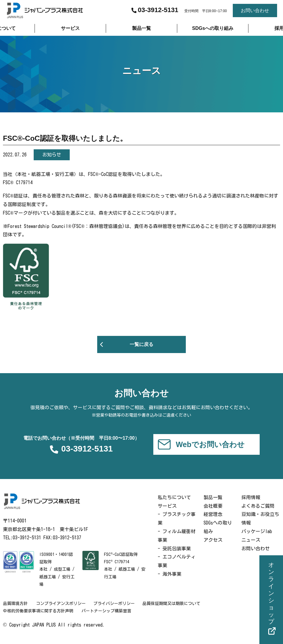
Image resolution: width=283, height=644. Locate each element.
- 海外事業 (170, 580)
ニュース (251, 546)
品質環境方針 (15, 609)
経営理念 (213, 520)
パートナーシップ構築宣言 (107, 617)
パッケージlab (257, 537)
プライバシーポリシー (116, 609)
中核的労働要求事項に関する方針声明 (38, 617)
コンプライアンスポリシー (61, 609)
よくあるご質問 (258, 512)
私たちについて (174, 503)
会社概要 (213, 512)
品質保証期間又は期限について (174, 609)
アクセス (213, 546)
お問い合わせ (256, 554)
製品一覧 (213, 503)
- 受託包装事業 (174, 554)
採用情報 (251, 503)
